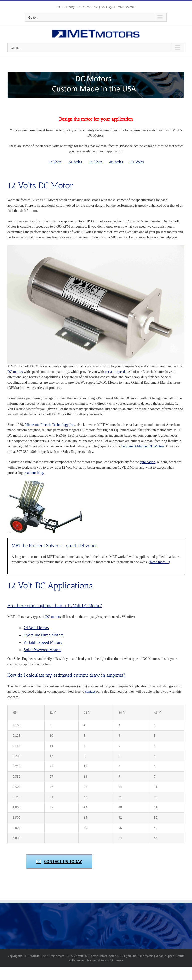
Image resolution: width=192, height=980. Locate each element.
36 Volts (96, 162)
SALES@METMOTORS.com (118, 7)
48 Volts (116, 162)
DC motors (15, 372)
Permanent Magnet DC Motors (143, 446)
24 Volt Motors (36, 628)
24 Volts (75, 162)
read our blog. (34, 473)
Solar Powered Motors (43, 650)
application (148, 462)
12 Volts (55, 162)
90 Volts (137, 162)
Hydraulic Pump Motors (44, 635)
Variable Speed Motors (43, 642)
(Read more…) (159, 562)
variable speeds (116, 372)
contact (90, 692)
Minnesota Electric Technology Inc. (50, 425)
